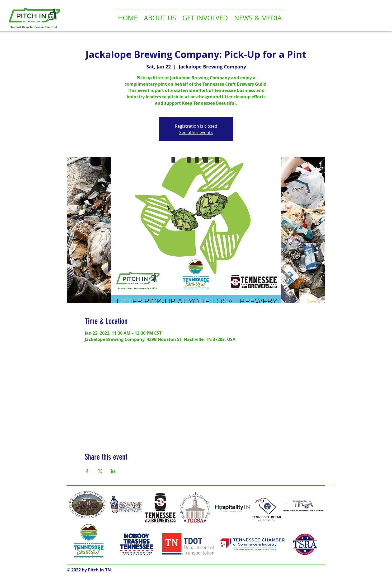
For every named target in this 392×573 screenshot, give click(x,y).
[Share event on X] (100, 471)
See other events (196, 132)
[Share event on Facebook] (87, 471)
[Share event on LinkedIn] (113, 471)
